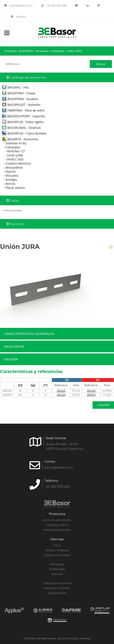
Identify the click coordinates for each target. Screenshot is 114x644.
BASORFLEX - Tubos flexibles (24, 133)
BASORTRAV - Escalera (20, 99)
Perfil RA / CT (16, 151)
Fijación (11, 171)
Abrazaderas (14, 167)
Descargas (14, 346)
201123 (91, 391)
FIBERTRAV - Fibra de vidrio (23, 110)
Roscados (12, 176)
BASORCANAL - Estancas (22, 128)
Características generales (29, 334)
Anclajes (11, 180)
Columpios (58, 51)
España (18, 16)
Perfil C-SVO (15, 159)
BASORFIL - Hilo (15, 87)
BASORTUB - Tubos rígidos (23, 122)
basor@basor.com (18, 5)
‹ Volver (103, 405)
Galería (11, 359)
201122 (61, 391)
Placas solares (15, 188)
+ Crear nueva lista (12, 210)
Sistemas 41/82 (16, 143)
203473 (91, 395)
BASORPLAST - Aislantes (21, 105)
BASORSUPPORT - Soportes (24, 116)
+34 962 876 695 (54, 5)
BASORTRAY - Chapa (19, 93)
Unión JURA (74, 51)
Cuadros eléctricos (18, 163)
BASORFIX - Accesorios (34, 51)
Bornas (10, 184)
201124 (61, 395)
